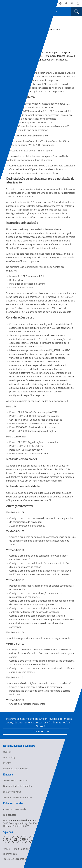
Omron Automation (11, 27)
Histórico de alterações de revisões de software (24, 31)
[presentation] (6, 11)
